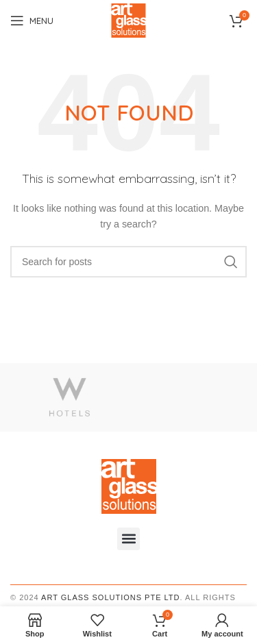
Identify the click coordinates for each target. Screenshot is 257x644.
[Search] (128, 262)
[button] (128, 539)
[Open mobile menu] (32, 21)
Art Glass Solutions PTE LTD (110, 597)
